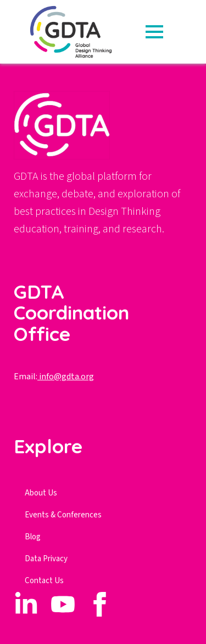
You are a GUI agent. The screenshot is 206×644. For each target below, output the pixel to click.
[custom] (26, 604)
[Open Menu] (154, 32)
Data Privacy (46, 559)
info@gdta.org (66, 377)
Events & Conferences (63, 515)
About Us (41, 493)
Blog (33, 537)
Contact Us (44, 581)
